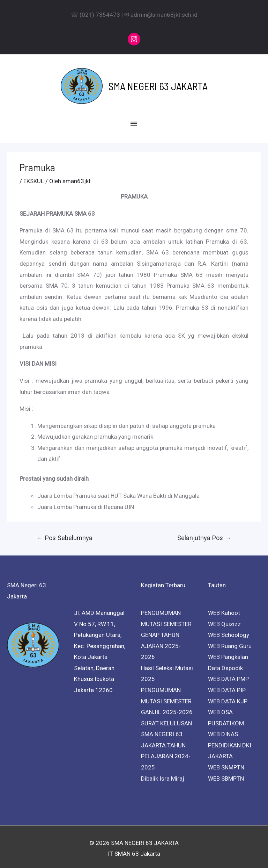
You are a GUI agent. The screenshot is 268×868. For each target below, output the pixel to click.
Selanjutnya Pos (204, 534)
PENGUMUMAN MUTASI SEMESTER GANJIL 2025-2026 (167, 698)
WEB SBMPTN (226, 775)
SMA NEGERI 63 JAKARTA (158, 84)
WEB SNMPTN (226, 764)
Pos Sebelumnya (65, 534)
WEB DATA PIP (227, 687)
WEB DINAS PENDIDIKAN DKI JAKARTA (230, 742)
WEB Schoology (229, 631)
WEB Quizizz (224, 620)
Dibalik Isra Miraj (163, 775)
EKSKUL (34, 178)
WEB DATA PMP (228, 676)
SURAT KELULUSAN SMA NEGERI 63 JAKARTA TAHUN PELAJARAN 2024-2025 (166, 742)
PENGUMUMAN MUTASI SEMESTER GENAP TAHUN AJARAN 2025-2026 (166, 631)
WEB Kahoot (224, 609)
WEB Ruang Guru (230, 643)
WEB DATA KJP (228, 698)
